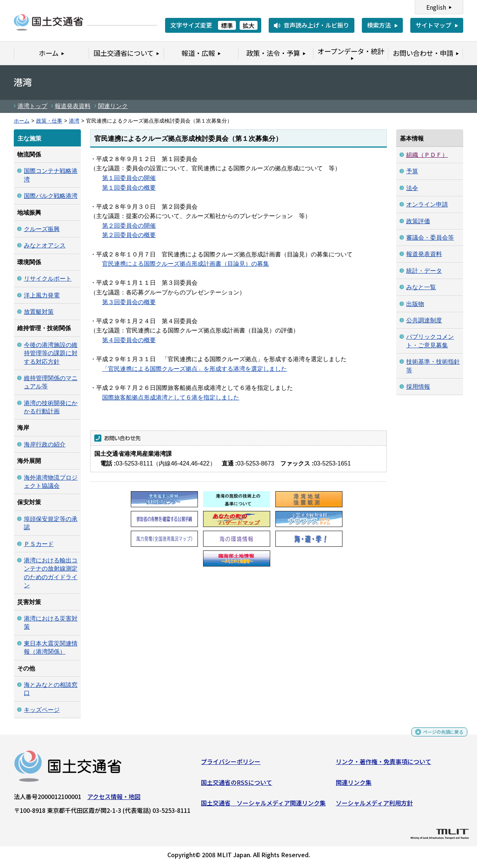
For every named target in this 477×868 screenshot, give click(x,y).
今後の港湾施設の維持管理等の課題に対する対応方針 (51, 353)
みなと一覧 (421, 287)
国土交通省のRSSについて (236, 785)
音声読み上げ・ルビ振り (316, 25)
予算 (412, 171)
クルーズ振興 (42, 229)
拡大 (249, 25)
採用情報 (418, 387)
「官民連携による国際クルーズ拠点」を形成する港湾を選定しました (195, 369)
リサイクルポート (48, 279)
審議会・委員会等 (430, 238)
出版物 (415, 304)
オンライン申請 (427, 204)
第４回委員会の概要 (129, 340)
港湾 (74, 121)
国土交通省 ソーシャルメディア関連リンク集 (263, 806)
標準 (227, 25)
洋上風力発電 (42, 295)
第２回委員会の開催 (129, 226)
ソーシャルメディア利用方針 (374, 806)
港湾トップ (32, 106)
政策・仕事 (49, 121)
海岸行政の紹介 (45, 444)
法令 (412, 188)
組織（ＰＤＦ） (427, 155)
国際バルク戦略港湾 (51, 196)
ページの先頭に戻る (437, 737)
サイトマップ (433, 25)
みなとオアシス (45, 245)
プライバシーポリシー (231, 764)
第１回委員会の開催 (129, 178)
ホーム (22, 121)
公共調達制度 (424, 320)
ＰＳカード (39, 544)
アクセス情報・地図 (114, 799)
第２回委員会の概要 (129, 235)
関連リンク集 (354, 785)
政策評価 (418, 221)
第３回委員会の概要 (129, 302)
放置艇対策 (39, 312)
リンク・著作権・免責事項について (383, 764)
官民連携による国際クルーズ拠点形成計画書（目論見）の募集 (186, 264)
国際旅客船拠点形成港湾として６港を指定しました (171, 397)
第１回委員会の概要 (129, 188)
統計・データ (424, 271)
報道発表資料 (73, 106)
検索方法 (379, 25)
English (436, 7)
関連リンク (113, 106)
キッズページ (42, 710)
